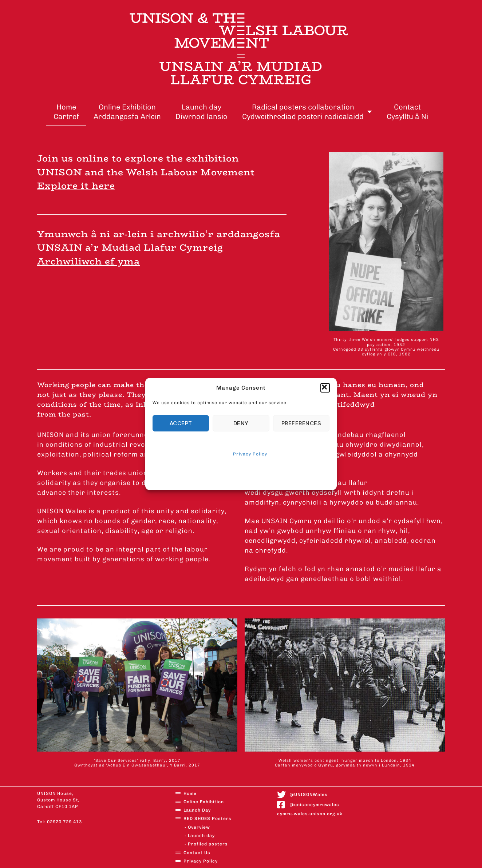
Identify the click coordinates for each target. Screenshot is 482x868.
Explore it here (76, 186)
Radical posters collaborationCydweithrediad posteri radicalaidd (307, 112)
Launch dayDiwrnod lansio (202, 112)
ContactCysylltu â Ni (407, 112)
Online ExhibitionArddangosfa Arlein (127, 112)
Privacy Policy (250, 454)
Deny (241, 423)
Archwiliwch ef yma (88, 261)
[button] (325, 388)
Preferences (301, 423)
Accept (181, 423)
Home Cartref (66, 112)
